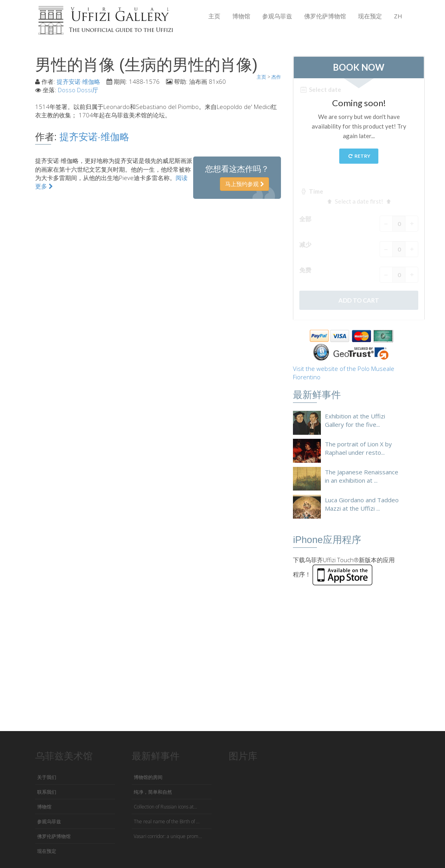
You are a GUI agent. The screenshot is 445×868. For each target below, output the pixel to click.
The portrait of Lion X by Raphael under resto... (358, 448)
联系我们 (47, 792)
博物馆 (241, 16)
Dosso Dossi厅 (78, 90)
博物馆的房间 (148, 777)
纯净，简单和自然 (153, 792)
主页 (214, 16)
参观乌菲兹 (277, 16)
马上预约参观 (244, 184)
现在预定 (370, 16)
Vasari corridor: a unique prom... (168, 836)
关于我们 (47, 777)
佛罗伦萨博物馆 (325, 16)
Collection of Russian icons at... (165, 807)
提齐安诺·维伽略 (78, 81)
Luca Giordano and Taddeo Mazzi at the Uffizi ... (362, 504)
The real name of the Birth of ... (167, 821)
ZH (398, 16)
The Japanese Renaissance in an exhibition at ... (362, 476)
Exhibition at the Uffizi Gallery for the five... (355, 420)
